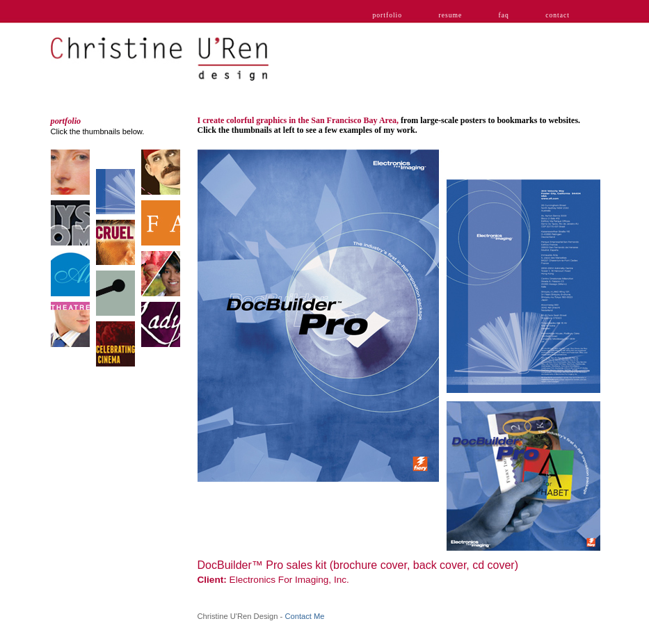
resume (450, 15)
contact (558, 15)
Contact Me (304, 616)
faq (504, 15)
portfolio (388, 15)
